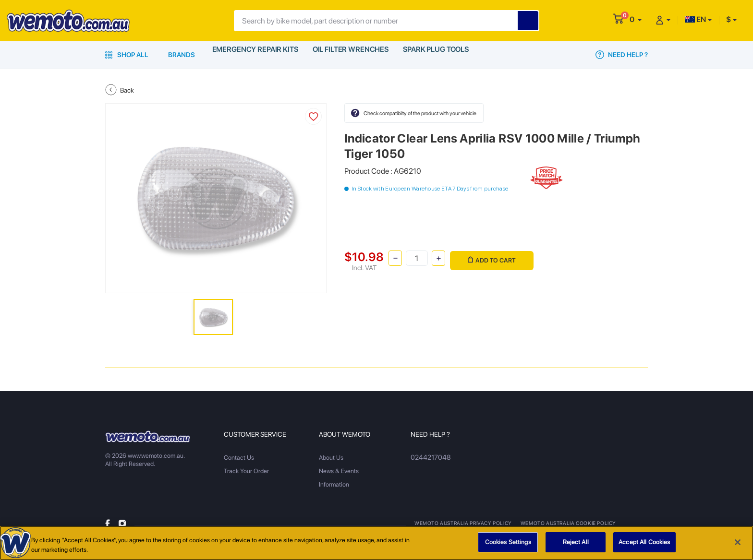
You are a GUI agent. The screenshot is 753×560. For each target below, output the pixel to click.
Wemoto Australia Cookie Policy (563, 523)
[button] (636, 19)
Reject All (576, 545)
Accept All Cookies (644, 545)
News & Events (339, 471)
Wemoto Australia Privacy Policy (462, 523)
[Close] (738, 545)
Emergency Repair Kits (255, 55)
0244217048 (429, 458)
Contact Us (239, 458)
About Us (331, 458)
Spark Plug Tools (436, 55)
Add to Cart (490, 257)
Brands (182, 55)
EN (695, 19)
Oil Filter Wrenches (350, 55)
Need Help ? (622, 55)
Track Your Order (246, 471)
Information (334, 484)
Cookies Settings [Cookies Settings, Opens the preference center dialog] (508, 545)
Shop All (127, 55)
